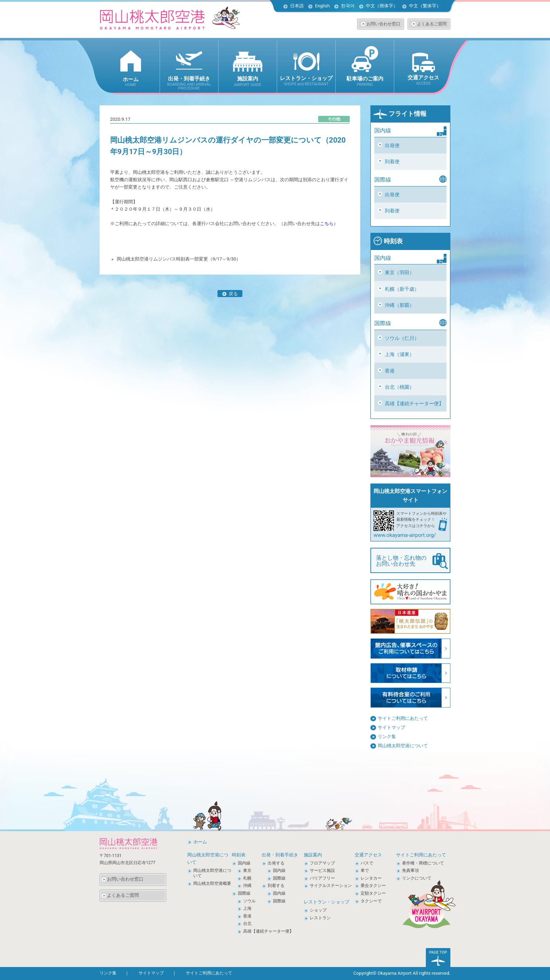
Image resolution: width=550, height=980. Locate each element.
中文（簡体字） (382, 6)
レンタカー (371, 878)
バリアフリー (322, 878)
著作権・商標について (423, 863)
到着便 (392, 162)
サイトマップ (391, 727)
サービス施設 (322, 870)
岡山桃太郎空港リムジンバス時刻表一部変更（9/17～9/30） (179, 259)
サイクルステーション (331, 886)
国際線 (244, 893)
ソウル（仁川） (402, 338)
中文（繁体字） (425, 6)
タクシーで (371, 901)
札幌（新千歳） (402, 289)
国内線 (244, 863)
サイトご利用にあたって (403, 718)
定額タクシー (373, 893)
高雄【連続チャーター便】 (414, 403)
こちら (327, 223)
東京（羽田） (400, 272)
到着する (276, 886)
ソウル (249, 901)
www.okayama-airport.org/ (405, 535)
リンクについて (417, 878)
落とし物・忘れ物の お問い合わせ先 (412, 561)
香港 (390, 371)
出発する (276, 863)
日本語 (297, 6)
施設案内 (313, 855)
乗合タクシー (373, 886)
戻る (230, 294)
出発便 (392, 145)
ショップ (318, 910)
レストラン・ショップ (327, 902)
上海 (247, 908)
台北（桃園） (400, 387)
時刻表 (388, 241)
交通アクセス (368, 855)
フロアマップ (322, 863)
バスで (367, 863)
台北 (247, 923)
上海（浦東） (400, 354)
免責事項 (410, 870)
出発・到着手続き (280, 855)
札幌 (247, 878)
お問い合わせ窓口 (383, 24)
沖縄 (247, 886)
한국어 (348, 6)
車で (365, 870)
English (322, 6)
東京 (247, 870)
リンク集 (387, 736)
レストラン (320, 918)
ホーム (200, 842)
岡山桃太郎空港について (403, 746)
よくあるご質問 (432, 24)
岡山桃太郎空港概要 (212, 883)
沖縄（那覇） (400, 305)
